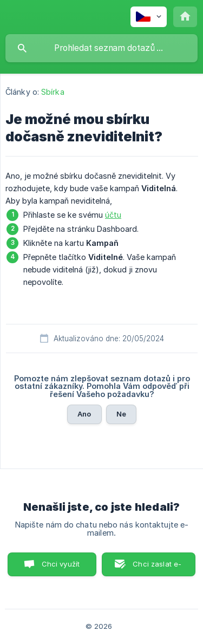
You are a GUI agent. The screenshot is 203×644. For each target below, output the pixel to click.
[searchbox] (101, 48)
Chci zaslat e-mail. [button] (157, 568)
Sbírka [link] (53, 92)
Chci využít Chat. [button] (61, 568)
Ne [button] (121, 414)
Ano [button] (84, 414)
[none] (149, 17)
